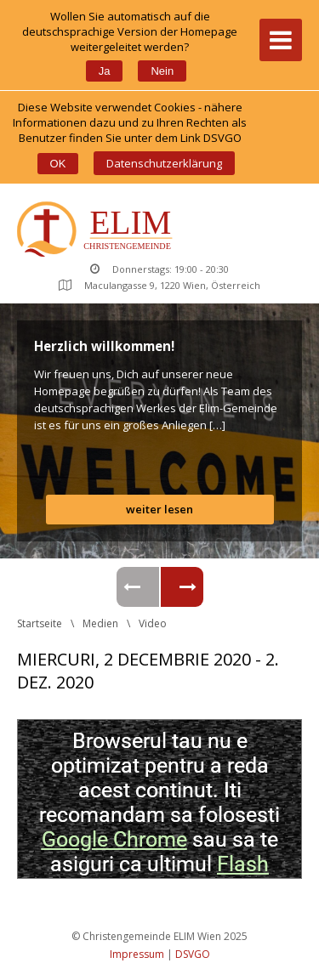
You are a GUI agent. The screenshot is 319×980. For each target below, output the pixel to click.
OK (58, 164)
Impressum (137, 954)
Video (153, 623)
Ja (105, 71)
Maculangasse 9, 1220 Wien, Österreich (159, 285)
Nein (162, 71)
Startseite (40, 623)
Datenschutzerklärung (164, 163)
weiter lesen (159, 509)
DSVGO (193, 954)
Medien (100, 623)
